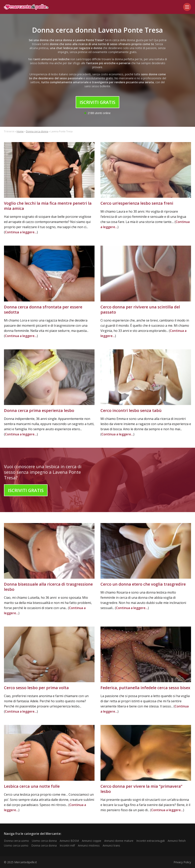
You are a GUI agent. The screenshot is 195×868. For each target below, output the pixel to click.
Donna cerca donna (37, 131)
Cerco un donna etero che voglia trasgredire (143, 584)
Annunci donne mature (119, 841)
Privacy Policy (182, 862)
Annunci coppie (92, 841)
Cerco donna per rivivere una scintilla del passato (140, 310)
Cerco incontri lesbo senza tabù (131, 410)
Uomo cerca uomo (16, 845)
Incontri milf (67, 845)
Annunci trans (111, 845)
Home (20, 131)
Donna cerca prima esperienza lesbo (39, 410)
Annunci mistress (89, 845)
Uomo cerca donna (44, 841)
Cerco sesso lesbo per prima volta (36, 688)
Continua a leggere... (21, 232)
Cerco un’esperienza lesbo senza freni (137, 203)
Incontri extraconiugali (151, 841)
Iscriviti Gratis (97, 102)
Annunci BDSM (69, 841)
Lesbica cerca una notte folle (32, 786)
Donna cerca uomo (16, 841)
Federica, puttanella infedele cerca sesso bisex (145, 688)
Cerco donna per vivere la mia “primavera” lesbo (141, 789)
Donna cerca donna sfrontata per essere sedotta (43, 310)
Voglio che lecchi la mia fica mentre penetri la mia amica (48, 206)
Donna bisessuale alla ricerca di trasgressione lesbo (48, 587)
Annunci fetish (177, 841)
